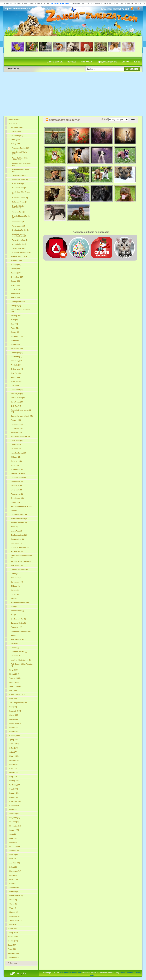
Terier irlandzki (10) (20, 176)
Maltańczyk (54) (17, 349)
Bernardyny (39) (17, 394)
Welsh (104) (15, 297)
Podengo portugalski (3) (20, 602)
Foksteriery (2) (16, 627)
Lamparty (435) (15, 711)
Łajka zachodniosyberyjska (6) (21, 556)
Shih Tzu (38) (16, 406)
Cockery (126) (16, 289)
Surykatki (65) (15, 818)
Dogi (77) (14, 324)
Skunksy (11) (14, 887)
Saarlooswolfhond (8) (19, 535)
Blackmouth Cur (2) (18, 619)
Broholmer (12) (17, 486)
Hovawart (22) (16, 449)
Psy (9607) (13, 123)
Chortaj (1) (15, 648)
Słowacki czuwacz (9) (19, 519)
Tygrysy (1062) (15, 678)
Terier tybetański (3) (20, 240)
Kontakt (130, 973)
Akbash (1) (15, 644)
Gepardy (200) (15, 736)
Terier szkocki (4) (19, 226)
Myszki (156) (14, 760)
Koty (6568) (14, 670)
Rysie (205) (14, 731)
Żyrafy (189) (14, 740)
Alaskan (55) (16, 344)
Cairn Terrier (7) (18, 184)
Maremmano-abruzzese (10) (21, 506)
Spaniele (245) (16, 261)
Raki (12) (13, 883)
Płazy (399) (12, 949)
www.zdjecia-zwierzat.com (70, 973)
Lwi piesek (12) (17, 490)
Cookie (122, 973)
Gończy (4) (15, 590)
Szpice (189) (16, 269)
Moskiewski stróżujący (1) (21, 660)
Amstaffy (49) (16, 365)
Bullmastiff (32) (17, 428)
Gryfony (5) (15, 574)
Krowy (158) (14, 756)
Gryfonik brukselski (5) (20, 570)
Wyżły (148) (15, 285)
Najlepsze (72, 62)
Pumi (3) (14, 607)
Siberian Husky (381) (19, 256)
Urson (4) (13, 908)
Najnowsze (86, 62)
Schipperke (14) (17, 469)
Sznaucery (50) (17, 361)
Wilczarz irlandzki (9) (19, 523)
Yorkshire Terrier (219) (21, 148)
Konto (137, 62)
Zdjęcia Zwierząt (55, 62)
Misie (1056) (14, 682)
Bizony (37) (14, 842)
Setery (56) (15, 340)
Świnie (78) (14, 797)
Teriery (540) (16, 144)
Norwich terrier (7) (19, 188)
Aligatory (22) (15, 863)
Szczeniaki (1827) (18, 127)
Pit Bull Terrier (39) (18, 398)
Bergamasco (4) (17, 582)
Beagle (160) (16, 281)
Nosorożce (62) (15, 826)
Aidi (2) (14, 615)
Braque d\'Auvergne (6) (20, 547)
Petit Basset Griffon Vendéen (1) (22, 665)
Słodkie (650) (13, 941)
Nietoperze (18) (15, 871)
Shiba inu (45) (16, 381)
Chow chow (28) (17, 441)
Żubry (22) (13, 867)
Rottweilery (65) (17, 336)
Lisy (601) (13, 707)
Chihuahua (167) (17, 277)
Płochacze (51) (16, 357)
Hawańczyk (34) (17, 424)
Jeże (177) (13, 752)
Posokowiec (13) (17, 482)
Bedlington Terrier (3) (21, 230)
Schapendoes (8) (17, 539)
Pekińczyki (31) (17, 432)
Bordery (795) (16, 140)
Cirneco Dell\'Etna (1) (19, 652)
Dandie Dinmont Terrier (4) (21, 217)
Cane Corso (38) (17, 402)
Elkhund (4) (15, 586)
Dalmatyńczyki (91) (18, 302)
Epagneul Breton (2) (19, 623)
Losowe (126, 62)
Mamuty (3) (14, 912)
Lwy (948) (13, 690)
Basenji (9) (15, 510)
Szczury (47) (14, 830)
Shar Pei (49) (16, 373)
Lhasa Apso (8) (17, 531)
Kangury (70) (14, 805)
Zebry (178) (14, 748)
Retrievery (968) (17, 136)
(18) (22, 165)
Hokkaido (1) (16, 656)
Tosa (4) (14, 598)
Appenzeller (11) (17, 494)
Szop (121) (14, 777)
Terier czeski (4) (18, 222)
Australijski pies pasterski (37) (21, 411)
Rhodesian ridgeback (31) (21, 436)
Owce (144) (14, 773)
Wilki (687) (13, 699)
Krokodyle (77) (15, 801)
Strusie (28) (14, 855)
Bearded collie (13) (18, 473)
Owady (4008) (13, 933)
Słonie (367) (14, 715)
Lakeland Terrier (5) (20, 202)
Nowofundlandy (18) (19, 453)
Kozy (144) (14, 768)
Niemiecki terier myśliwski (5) (18, 207)
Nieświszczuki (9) (16, 896)
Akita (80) (15, 320)
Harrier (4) (15, 594)
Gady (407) (12, 945)
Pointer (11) (15, 502)
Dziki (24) (13, 859)
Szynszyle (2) (15, 916)
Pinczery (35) (16, 420)
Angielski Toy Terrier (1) (21, 252)
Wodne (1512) (13, 937)
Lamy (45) (13, 838)
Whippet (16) (16, 457)
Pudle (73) (15, 328)
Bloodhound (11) (17, 498)
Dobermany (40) (17, 390)
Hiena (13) (13, 875)
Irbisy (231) (14, 727)
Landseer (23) (16, 445)
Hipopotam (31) (15, 846)
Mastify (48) (15, 377)
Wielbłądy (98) (15, 785)
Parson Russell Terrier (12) (21, 171)
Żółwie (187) (14, 744)
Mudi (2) (14, 635)
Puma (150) (14, 764)
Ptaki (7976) (12, 929)
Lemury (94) (14, 793)
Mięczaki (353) (13, 953)
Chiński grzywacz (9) (19, 514)
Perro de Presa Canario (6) (21, 561)
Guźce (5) (13, 904)
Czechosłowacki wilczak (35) (22, 416)
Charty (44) (15, 385)
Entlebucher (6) (17, 551)
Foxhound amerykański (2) (21, 631)
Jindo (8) (14, 527)
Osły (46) (13, 834)
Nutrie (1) (13, 924)
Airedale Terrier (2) (19, 244)
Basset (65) (15, 332)
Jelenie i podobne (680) (18, 703)
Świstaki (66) (14, 814)
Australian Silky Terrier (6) (21, 193)
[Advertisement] (73, 94)
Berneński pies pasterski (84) (20, 311)
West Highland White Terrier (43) (20, 159)
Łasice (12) (14, 879)
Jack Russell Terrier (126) (20, 153)
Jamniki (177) (16, 273)
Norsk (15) (15, 465)
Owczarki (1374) (17, 132)
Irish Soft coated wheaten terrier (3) (19, 235)
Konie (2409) (14, 674)
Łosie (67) (13, 809)
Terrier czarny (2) (19, 248)
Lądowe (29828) (14, 119)
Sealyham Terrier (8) (20, 180)
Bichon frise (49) (17, 369)
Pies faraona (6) (17, 566)
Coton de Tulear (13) (19, 478)
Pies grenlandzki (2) (18, 639)
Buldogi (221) (16, 265)
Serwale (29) (14, 851)
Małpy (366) (14, 719)
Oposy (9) (13, 900)
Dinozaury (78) (14, 957)
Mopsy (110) (16, 293)
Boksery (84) (16, 316)
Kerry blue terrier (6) (20, 198)
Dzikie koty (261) (16, 723)
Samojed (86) (16, 306)
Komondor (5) (16, 578)
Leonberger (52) (17, 353)
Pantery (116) (15, 781)
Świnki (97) (14, 789)
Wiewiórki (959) (15, 686)
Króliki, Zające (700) (17, 695)
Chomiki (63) (14, 822)
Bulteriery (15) (16, 461)
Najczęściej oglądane (107, 62)
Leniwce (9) (14, 892)
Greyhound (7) (16, 543)
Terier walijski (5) (19, 212)
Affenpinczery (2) (17, 611)
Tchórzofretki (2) (16, 920)
